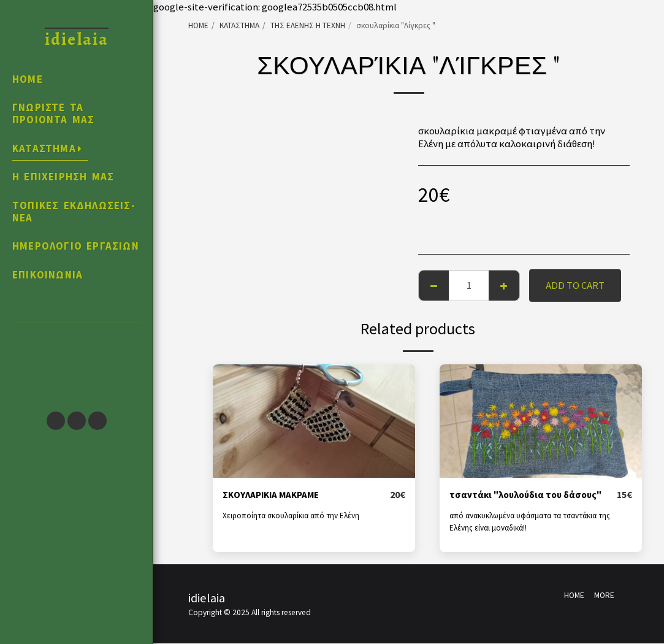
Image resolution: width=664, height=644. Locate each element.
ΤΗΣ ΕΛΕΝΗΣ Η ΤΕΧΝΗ (308, 25)
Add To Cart (575, 285)
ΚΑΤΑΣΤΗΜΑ (239, 25)
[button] (76, 361)
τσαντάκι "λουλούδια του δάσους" (532, 495)
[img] (314, 421)
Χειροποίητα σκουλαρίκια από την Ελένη (293, 516)
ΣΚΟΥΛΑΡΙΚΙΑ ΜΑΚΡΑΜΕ (277, 495)
